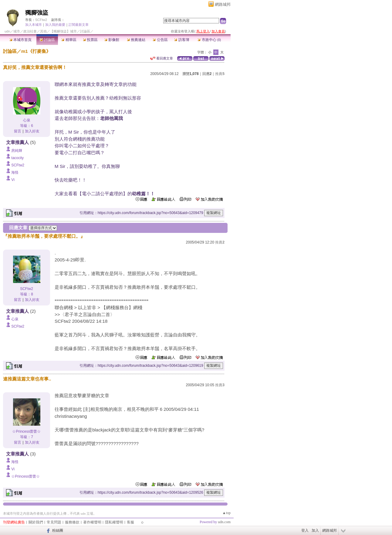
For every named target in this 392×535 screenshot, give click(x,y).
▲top (226, 513)
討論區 (47, 40)
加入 (315, 530)
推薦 (220, 74)
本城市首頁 (20, 40)
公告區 (160, 40)
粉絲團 (58, 530)
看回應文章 (162, 58)
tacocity (17, 158)
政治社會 (30, 31)
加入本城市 (34, 25)
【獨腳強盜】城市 (63, 31)
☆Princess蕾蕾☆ (26, 431)
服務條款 (72, 522)
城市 (17, 31)
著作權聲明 (92, 522)
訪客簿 (182, 40)
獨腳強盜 (37, 13)
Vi (13, 180)
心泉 (27, 120)
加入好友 (32, 131)
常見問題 (54, 522)
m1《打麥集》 (36, 51)
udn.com (224, 522)
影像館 (112, 40)
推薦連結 (136, 40)
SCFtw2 (41, 20)
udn (7, 31)
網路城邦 (223, 4)
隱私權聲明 (114, 522)
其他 (43, 31)
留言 (18, 131)
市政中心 (209, 40)
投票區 (90, 40)
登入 (305, 530)
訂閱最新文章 (79, 25)
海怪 (15, 172)
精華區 (69, 40)
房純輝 (17, 151)
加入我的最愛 (55, 25)
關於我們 (36, 522)
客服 (130, 522)
